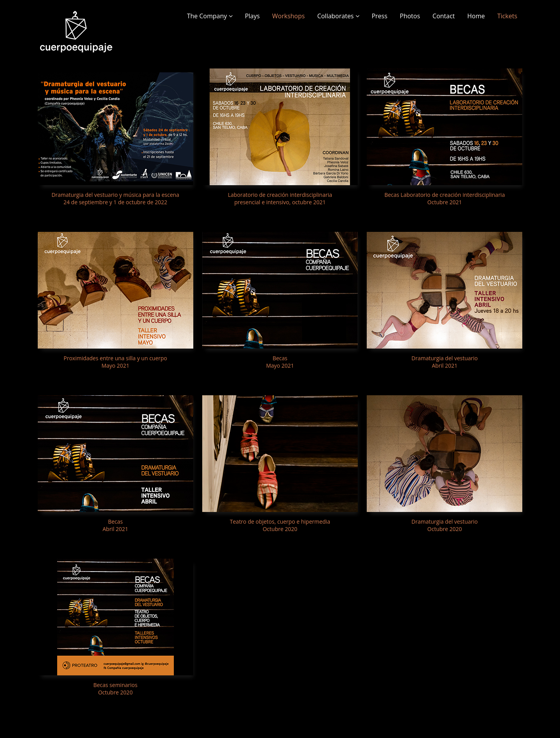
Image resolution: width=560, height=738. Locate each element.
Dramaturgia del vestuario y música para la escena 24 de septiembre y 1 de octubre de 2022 (115, 198)
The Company (210, 16)
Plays (252, 16)
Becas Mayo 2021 (280, 362)
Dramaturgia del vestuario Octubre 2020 (444, 525)
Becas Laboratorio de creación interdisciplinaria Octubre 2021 (444, 198)
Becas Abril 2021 (115, 525)
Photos (410, 16)
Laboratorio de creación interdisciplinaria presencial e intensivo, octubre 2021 (280, 198)
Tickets (507, 16)
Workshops (289, 16)
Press (380, 16)
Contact (444, 16)
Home (476, 16)
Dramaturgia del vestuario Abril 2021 (444, 362)
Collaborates (338, 16)
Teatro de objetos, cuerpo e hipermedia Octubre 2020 (280, 525)
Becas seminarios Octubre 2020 (115, 689)
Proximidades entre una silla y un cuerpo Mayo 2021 (115, 362)
